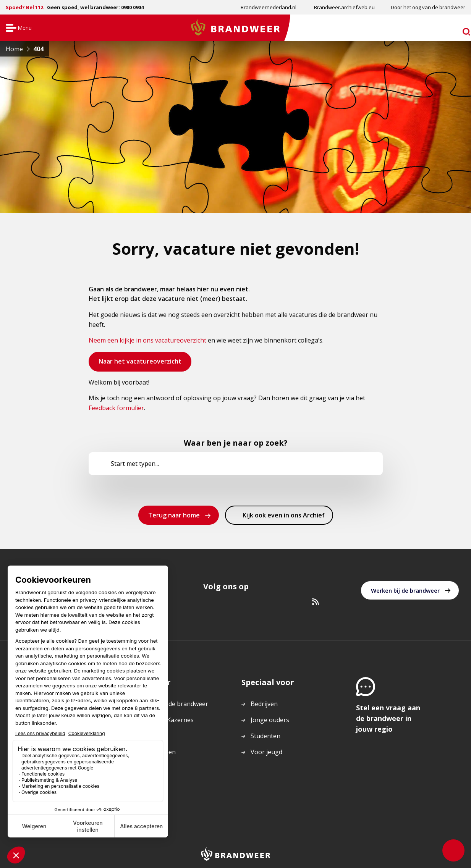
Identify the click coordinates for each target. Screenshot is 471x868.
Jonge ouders (270, 720)
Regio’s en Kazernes (165, 720)
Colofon (147, 784)
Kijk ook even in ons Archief (283, 517)
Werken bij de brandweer (405, 590)
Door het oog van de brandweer (428, 7)
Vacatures (150, 736)
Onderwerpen (156, 752)
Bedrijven (264, 704)
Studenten (265, 736)
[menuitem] (268, 7)
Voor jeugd (266, 752)
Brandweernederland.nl (268, 7)
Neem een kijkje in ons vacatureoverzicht (147, 340)
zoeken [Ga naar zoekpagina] (451, 29)
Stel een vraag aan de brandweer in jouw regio (388, 718)
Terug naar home (174, 515)
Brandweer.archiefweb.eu (344, 7)
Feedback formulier (116, 408)
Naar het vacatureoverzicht (140, 364)
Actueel (146, 768)
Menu (18, 28)
